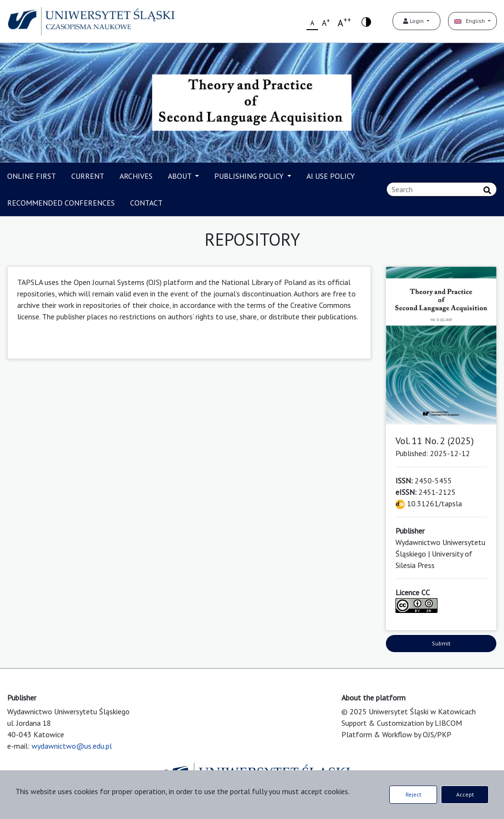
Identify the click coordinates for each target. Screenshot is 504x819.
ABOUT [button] (181, 176)
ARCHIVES (136, 176)
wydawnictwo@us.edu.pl (72, 746)
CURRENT (88, 176)
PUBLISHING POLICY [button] (250, 176)
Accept (465, 794)
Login (414, 21)
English (470, 21)
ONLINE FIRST (32, 176)
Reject (413, 794)
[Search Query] (442, 189)
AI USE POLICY (331, 176)
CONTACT (146, 203)
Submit (441, 643)
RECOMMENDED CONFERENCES (61, 203)
